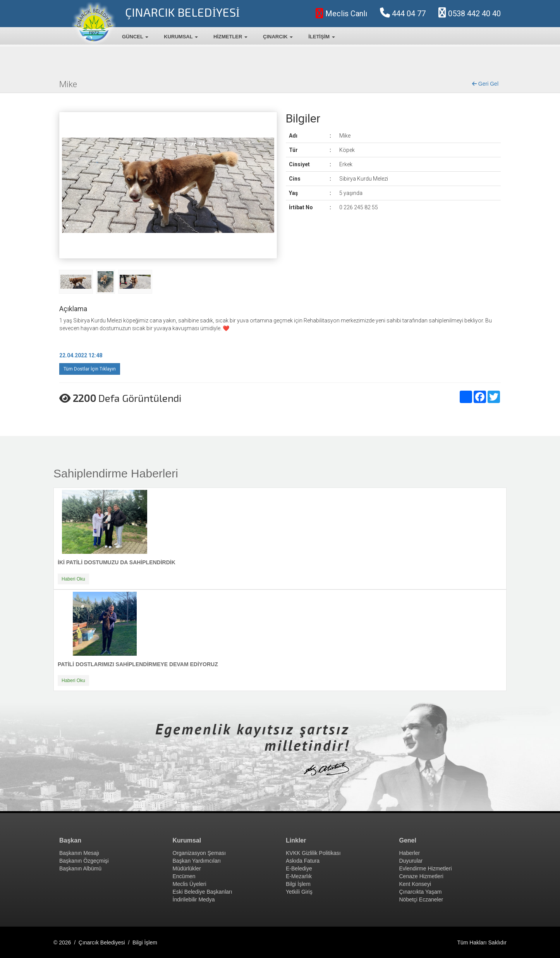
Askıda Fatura (303, 861)
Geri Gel (485, 84)
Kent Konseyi (415, 884)
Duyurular (411, 861)
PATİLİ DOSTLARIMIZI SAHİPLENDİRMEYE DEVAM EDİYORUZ (138, 664)
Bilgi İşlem (298, 884)
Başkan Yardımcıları (197, 861)
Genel (408, 840)
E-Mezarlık (299, 876)
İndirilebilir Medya (194, 899)
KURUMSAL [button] (181, 37)
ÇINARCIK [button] (278, 37)
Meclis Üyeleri (190, 884)
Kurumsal (187, 840)
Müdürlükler (187, 868)
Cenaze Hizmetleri (421, 876)
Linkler (296, 840)
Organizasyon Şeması (199, 853)
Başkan (70, 840)
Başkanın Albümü (80, 868)
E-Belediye (299, 868)
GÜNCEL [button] (135, 37)
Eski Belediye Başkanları (203, 892)
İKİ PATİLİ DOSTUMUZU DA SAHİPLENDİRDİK (117, 562)
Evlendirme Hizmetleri (426, 868)
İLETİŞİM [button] (322, 37)
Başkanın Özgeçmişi (84, 861)
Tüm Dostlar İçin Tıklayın (90, 369)
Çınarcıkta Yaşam (421, 892)
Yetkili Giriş (299, 892)
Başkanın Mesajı (79, 853)
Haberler (410, 853)
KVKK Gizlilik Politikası (313, 853)
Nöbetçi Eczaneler (421, 899)
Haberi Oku (73, 579)
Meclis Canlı (341, 14)
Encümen (184, 876)
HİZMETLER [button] (230, 37)
